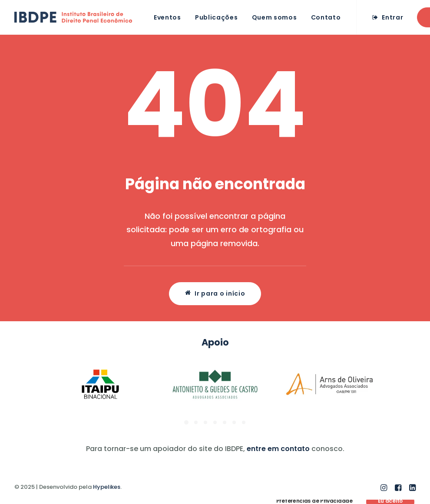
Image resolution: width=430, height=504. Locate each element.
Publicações (217, 17)
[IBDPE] (73, 17)
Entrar (392, 17)
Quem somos (275, 17)
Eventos (167, 17)
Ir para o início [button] (215, 293)
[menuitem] (167, 17)
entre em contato (278, 449)
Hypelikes (107, 487)
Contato (326, 17)
